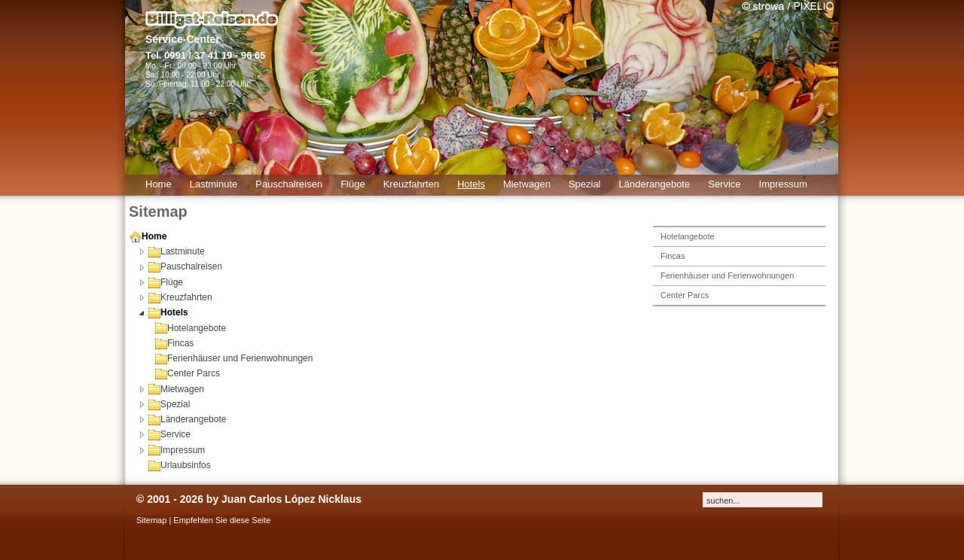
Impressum (177, 450)
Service (169, 434)
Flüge (166, 282)
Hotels (168, 312)
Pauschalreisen (185, 266)
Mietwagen (176, 389)
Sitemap (151, 520)
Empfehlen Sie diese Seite (222, 520)
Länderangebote (187, 419)
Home (148, 236)
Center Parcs (188, 373)
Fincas (174, 343)
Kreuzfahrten (180, 297)
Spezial (169, 404)
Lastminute (177, 251)
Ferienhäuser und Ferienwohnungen (234, 358)
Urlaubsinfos (180, 465)
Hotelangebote (191, 328)
